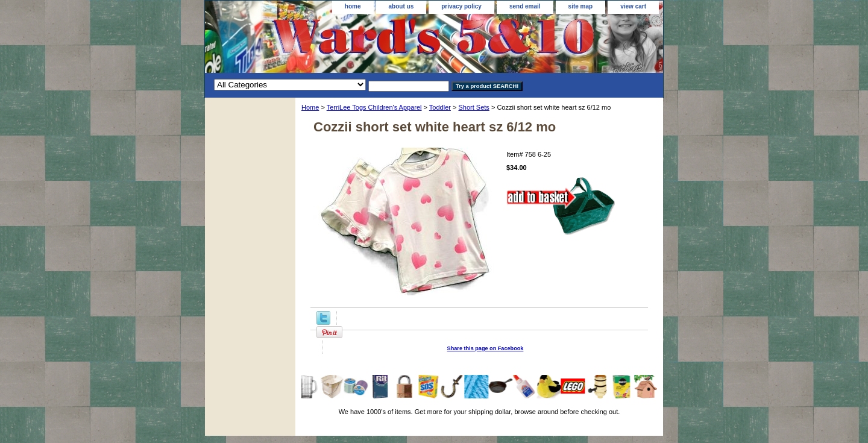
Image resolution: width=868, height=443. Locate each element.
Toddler (440, 107)
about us (401, 6)
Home (310, 107)
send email (525, 6)
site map (581, 6)
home (353, 6)
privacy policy (461, 6)
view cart (633, 6)
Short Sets (473, 107)
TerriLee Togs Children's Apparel (374, 107)
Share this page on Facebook (486, 348)
